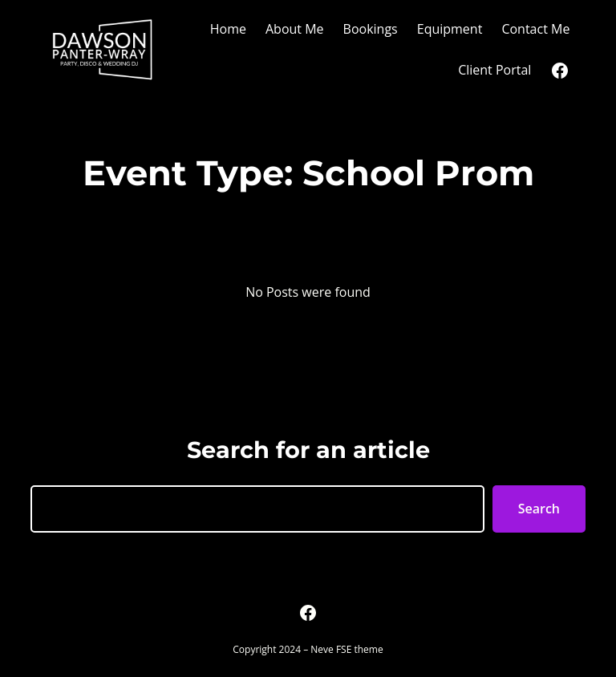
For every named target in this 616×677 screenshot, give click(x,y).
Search (539, 509)
